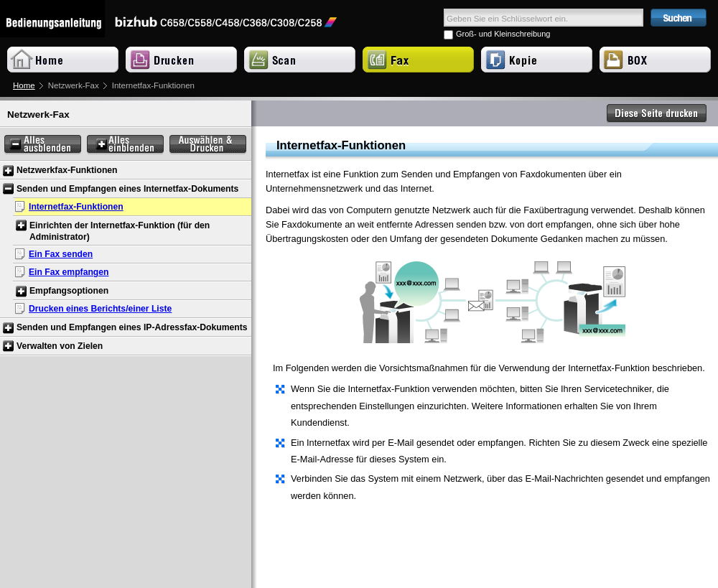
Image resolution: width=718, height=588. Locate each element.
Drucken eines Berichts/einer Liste (100, 309)
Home (24, 85)
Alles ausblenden (43, 145)
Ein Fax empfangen (69, 272)
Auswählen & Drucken (208, 145)
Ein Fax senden (61, 254)
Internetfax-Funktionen (76, 207)
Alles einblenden (125, 145)
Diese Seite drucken (657, 113)
